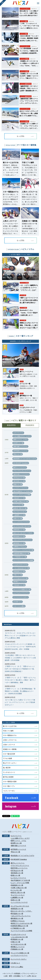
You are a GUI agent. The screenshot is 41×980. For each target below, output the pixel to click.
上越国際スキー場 (19, 515)
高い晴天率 (7, 768)
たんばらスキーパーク (20, 565)
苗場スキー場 (18, 484)
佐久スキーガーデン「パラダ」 (23, 533)
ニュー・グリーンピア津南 (22, 495)
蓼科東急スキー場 (19, 543)
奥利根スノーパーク (20, 582)
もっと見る (21, 136)
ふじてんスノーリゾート (21, 593)
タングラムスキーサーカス (22, 526)
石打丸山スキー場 (19, 478)
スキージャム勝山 (19, 606)
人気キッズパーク (9, 745)
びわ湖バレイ (18, 602)
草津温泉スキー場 (19, 572)
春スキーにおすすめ (10, 726)
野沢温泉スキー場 (19, 536)
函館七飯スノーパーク (20, 446)
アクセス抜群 (7, 758)
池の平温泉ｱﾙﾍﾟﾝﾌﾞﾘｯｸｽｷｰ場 (23, 491)
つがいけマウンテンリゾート (23, 540)
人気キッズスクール (10, 740)
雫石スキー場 (18, 454)
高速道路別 (30, 425)
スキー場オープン (9, 786)
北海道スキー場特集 (10, 749)
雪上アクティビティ (10, 763)
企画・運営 (8, 976)
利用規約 (17, 974)
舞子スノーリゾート (20, 468)
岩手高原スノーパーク (20, 451)
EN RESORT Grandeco (21, 463)
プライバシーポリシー (30, 974)
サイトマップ (8, 974)
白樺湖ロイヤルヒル (20, 547)
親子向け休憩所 (8, 777)
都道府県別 (11, 425)
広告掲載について (20, 976)
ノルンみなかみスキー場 (21, 568)
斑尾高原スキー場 (19, 530)
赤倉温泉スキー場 (19, 498)
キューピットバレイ (20, 512)
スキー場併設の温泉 (10, 781)
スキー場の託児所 (9, 754)
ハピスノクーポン (9, 791)
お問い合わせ (32, 976)
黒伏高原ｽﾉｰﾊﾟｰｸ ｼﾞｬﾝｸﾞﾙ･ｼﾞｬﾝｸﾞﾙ (25, 459)
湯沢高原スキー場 (19, 481)
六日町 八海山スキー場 (21, 501)
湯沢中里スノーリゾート (21, 474)
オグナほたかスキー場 (20, 578)
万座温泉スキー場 (19, 585)
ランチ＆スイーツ (9, 772)
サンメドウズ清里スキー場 (22, 590)
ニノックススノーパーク (21, 522)
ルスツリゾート (18, 433)
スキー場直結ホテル (10, 735)
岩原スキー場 (18, 518)
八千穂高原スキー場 (20, 557)
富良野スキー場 (18, 443)
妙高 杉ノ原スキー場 (20, 508)
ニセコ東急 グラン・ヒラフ (22, 436)
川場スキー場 (18, 575)
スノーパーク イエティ (21, 597)
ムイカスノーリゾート (20, 488)
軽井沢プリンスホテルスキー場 (23, 550)
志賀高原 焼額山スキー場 (21, 553)
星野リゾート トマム (20, 440)
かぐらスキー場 (18, 505)
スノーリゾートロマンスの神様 (23, 560)
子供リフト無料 (8, 731)
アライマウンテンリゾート (22, 471)
